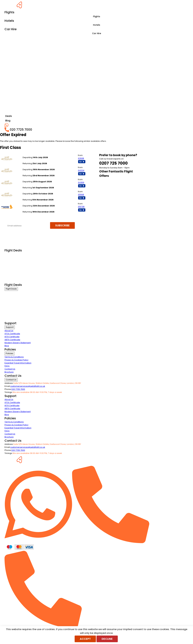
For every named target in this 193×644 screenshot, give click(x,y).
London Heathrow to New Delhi (38, 154)
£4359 (81, 182)
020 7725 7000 (18, 389)
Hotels (97, 25)
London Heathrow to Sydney (36, 203)
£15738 (81, 207)
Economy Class (12, 266)
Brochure (9, 372)
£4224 (81, 170)
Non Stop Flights (12, 273)
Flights (97, 16)
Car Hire (97, 33)
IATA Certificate (12, 337)
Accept (85, 639)
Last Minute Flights (13, 269)
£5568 (81, 195)
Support (10, 327)
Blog (7, 346)
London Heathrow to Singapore (38, 166)
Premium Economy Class (17, 262)
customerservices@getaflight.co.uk (28, 386)
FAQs (7, 366)
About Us (9, 331)
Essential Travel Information (18, 363)
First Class (9, 258)
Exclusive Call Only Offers (17, 277)
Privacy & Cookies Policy (16, 360)
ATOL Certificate (12, 334)
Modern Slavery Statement (18, 343)
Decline (107, 639)
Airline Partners (12, 281)
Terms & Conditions (14, 357)
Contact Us (10, 369)
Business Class (12, 254)
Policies (9, 353)
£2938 (81, 158)
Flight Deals (11, 289)
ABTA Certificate (12, 340)
